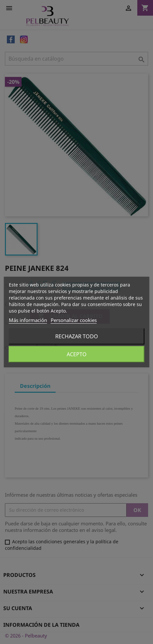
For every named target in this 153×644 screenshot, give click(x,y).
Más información (28, 320)
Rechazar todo (77, 336)
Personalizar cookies (74, 320)
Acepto (77, 354)
